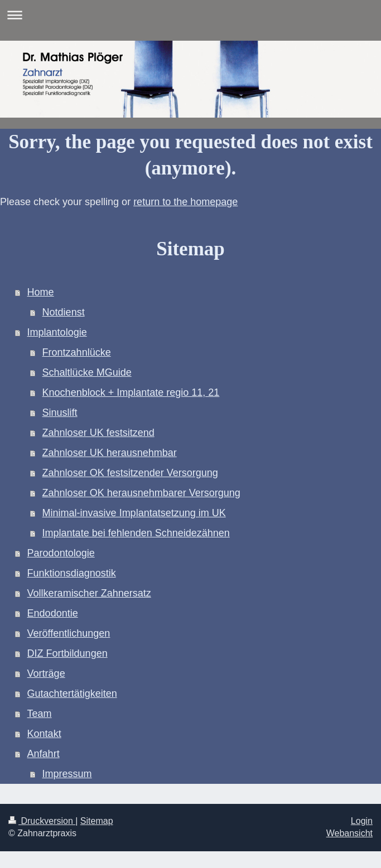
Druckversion (42, 821)
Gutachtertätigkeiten (72, 694)
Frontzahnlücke (77, 352)
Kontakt (44, 734)
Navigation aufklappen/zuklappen (191, 15)
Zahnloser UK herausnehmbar (110, 453)
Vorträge (46, 673)
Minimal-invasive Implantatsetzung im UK (134, 513)
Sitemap (97, 821)
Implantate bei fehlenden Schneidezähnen (136, 533)
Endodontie (53, 613)
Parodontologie (61, 553)
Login (362, 821)
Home (41, 292)
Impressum (67, 774)
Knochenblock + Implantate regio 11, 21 (131, 392)
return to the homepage (185, 202)
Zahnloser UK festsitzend (98, 433)
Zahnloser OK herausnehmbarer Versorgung (141, 493)
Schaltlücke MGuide (87, 372)
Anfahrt (44, 754)
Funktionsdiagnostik (72, 573)
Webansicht (349, 833)
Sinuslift (60, 413)
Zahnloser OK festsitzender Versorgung (130, 473)
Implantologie (57, 332)
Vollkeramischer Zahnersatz (89, 593)
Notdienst (64, 312)
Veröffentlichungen (69, 633)
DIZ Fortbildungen (67, 653)
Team (40, 714)
